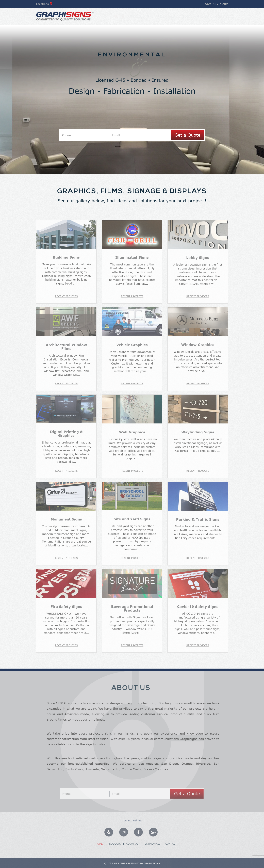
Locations (44, 4)
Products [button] (137, 16)
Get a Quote (187, 135)
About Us (134, 844)
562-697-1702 (217, 4)
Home (115, 16)
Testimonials (192, 16)
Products (117, 844)
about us (163, 16)
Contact (220, 16)
